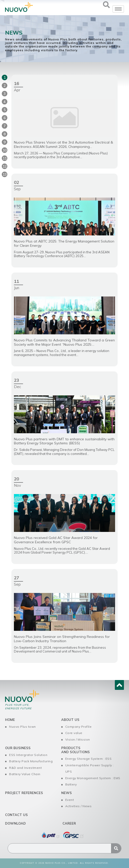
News (67, 793)
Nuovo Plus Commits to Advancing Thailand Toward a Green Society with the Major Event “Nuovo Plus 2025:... (64, 342)
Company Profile (79, 727)
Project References (24, 793)
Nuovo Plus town (23, 727)
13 (5, 174)
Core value (74, 733)
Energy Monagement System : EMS (93, 778)
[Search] (116, 848)
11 (5, 158)
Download (15, 823)
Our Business (18, 748)
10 (5, 150)
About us (70, 720)
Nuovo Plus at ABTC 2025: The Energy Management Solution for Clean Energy (64, 243)
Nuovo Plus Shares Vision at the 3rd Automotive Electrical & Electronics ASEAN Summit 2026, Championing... (63, 144)
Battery (71, 784)
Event (70, 800)
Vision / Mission (78, 739)
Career (69, 823)
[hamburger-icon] (118, 9)
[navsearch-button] (106, 6)
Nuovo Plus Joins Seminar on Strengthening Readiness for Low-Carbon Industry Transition (62, 639)
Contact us (16, 815)
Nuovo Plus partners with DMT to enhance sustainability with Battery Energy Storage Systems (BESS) (64, 441)
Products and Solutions (76, 750)
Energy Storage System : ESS (89, 759)
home (10, 720)
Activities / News (79, 806)
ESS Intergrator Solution (28, 755)
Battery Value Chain (25, 774)
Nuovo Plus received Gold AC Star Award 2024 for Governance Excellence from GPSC (56, 540)
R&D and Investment (25, 768)
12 (5, 166)
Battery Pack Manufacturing (31, 761)
